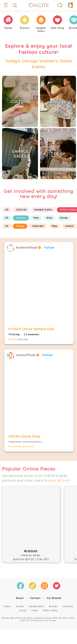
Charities (68, 606)
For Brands (54, 598)
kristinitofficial (29, 248)
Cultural (21, 210)
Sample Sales (43, 210)
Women (21, 218)
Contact (35, 598)
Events (20, 606)
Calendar (38, 226)
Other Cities (50, 610)
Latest (69, 226)
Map (55, 226)
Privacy (53, 620)
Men (36, 218)
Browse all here (56, 480)
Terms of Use (41, 620)
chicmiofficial (28, 355)
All (7, 210)
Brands (53, 606)
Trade (35, 610)
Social (23, 610)
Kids (49, 218)
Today (20, 226)
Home (64, 218)
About (20, 598)
